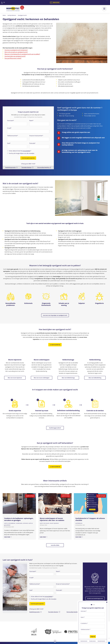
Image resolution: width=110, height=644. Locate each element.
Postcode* (32, 143)
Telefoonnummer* (13, 136)
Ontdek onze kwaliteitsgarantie (95, 585)
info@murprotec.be (44, 641)
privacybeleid (26, 151)
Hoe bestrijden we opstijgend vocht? (15, 56)
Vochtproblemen (12, 15)
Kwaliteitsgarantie (12, 166)
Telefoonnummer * (86, 629)
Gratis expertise (55, 341)
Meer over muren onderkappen (42, 372)
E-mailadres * (84, 623)
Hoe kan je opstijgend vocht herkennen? (16, 50)
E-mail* (9, 128)
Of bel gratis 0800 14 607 (28, 162)
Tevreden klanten (28, 166)
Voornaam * (84, 611)
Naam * (83, 617)
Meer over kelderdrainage (68, 372)
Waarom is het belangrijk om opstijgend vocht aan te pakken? (22, 54)
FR (4, 2)
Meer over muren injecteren (15, 372)
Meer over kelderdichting (95, 372)
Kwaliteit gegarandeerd (55, 421)
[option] (15, 574)
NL (2, 2)
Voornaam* (11, 121)
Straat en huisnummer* (36, 136)
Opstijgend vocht (22, 15)
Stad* (9, 143)
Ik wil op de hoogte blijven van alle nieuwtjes (22, 153)
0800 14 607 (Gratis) (45, 639)
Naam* (31, 121)
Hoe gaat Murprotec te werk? (13, 58)
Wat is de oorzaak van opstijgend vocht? (16, 52)
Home (4, 15)
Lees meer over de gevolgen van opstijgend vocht (55, 314)
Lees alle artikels (55, 534)
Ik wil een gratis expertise (28, 158)
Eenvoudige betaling (44, 166)
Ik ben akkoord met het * (20, 151)
